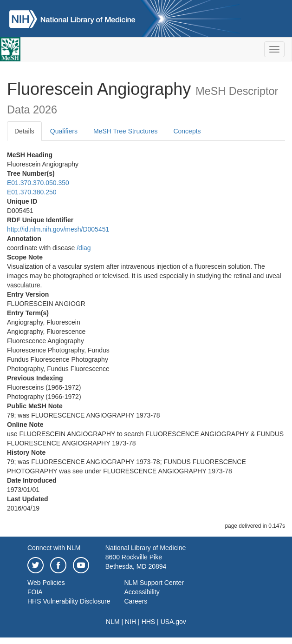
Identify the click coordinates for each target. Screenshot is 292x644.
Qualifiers (64, 131)
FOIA (35, 592)
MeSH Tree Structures (126, 131)
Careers (136, 601)
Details (24, 131)
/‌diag (84, 248)
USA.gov (173, 622)
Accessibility (142, 592)
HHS (149, 622)
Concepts (187, 131)
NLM (113, 622)
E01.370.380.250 (32, 192)
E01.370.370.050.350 (38, 183)
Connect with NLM (54, 548)
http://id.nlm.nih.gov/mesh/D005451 (58, 229)
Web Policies (46, 583)
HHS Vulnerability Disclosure (69, 601)
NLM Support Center (154, 583)
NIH (130, 622)
